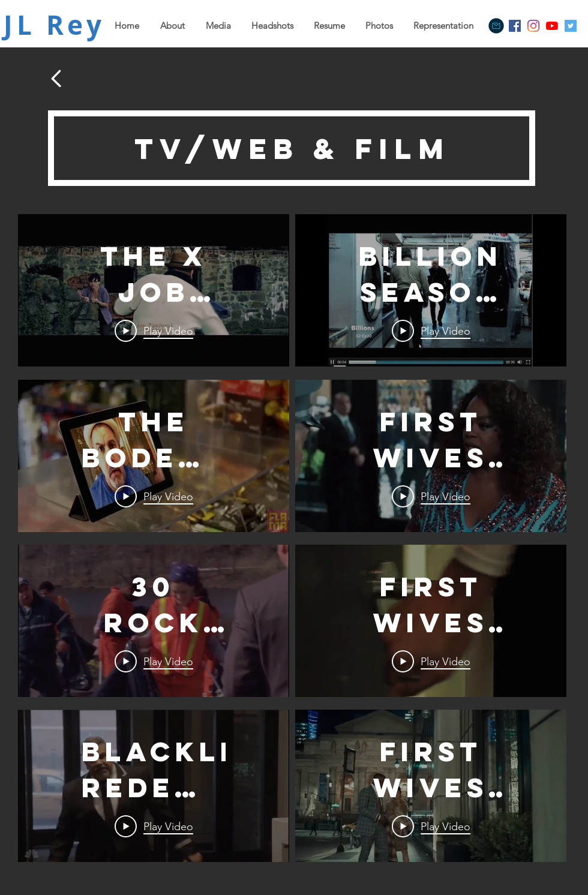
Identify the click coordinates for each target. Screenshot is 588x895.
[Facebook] (515, 26)
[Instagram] (533, 26)
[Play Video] (154, 331)
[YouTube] (552, 26)
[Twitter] (571, 26)
